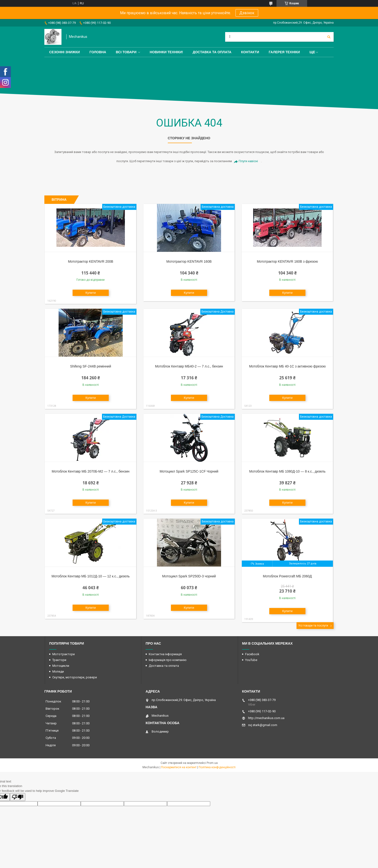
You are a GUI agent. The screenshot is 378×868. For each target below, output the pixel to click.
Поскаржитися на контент (179, 767)
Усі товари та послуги (313, 626)
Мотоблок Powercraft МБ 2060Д (287, 576)
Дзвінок (247, 13)
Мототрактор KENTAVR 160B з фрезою (287, 261)
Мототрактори (64, 654)
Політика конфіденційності (217, 767)
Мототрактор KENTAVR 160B (189, 261)
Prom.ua (212, 763)
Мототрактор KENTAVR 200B (91, 261)
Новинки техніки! (166, 52)
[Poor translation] (18, 797)
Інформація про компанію (168, 660)
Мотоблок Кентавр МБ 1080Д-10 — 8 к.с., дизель (287, 471)
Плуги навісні (248, 161)
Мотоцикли (61, 666)
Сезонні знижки (64, 52)
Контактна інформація (165, 654)
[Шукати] (329, 37)
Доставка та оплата (212, 52)
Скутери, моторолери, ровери (75, 677)
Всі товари (126, 52)
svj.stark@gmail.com (263, 725)
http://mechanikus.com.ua (266, 718)
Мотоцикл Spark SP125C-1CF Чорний (189, 471)
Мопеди (58, 671)
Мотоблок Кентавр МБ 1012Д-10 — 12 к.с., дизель (91, 576)
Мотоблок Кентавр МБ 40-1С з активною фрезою (287, 366)
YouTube (251, 660)
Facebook (252, 654)
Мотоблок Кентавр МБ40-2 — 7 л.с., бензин (189, 366)
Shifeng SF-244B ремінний (91, 366)
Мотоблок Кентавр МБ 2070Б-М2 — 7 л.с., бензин (91, 471)
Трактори (59, 660)
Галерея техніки (284, 52)
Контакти (250, 52)
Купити (91, 293)
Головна (98, 52)
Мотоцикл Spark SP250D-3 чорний (189, 576)
